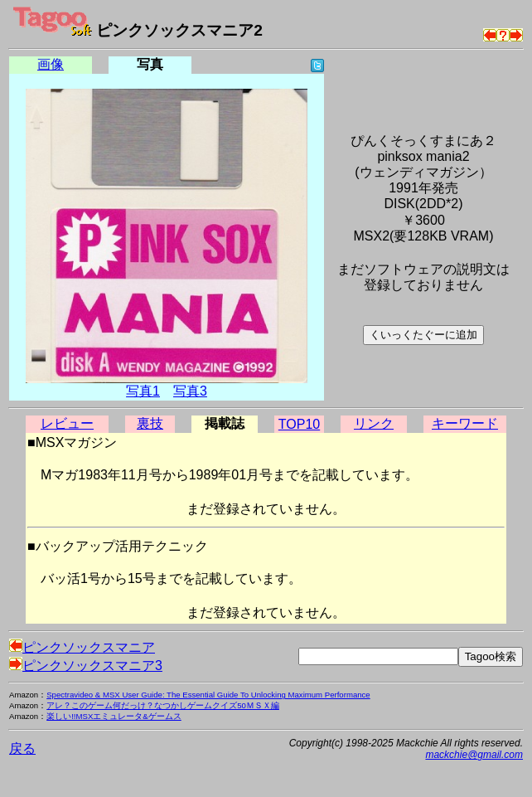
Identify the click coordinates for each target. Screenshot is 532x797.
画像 (51, 64)
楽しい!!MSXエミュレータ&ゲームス (114, 716)
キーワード (465, 423)
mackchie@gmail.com (474, 755)
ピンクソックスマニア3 (86, 666)
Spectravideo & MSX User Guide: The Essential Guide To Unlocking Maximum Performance (208, 695)
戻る (22, 748)
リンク (374, 423)
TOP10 (299, 424)
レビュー (67, 423)
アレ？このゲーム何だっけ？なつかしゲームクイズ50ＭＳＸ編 (163, 705)
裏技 (150, 423)
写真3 (190, 391)
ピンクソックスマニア (82, 647)
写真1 (143, 391)
